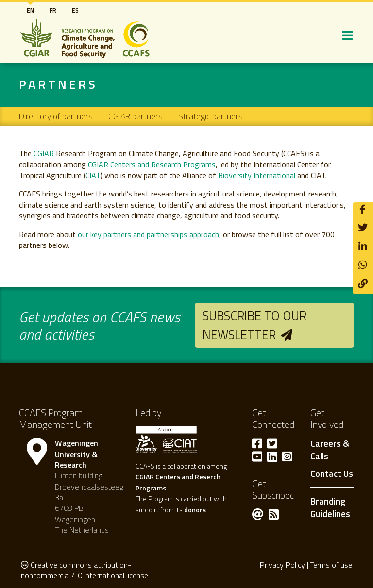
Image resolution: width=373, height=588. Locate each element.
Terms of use (331, 565)
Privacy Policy (282, 565)
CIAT (93, 175)
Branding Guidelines (330, 507)
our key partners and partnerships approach (148, 234)
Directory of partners (56, 116)
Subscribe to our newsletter (254, 325)
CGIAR (44, 153)
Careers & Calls (330, 450)
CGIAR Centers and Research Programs (152, 164)
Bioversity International (257, 175)
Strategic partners (211, 116)
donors (195, 510)
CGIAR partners (136, 116)
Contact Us (332, 474)
